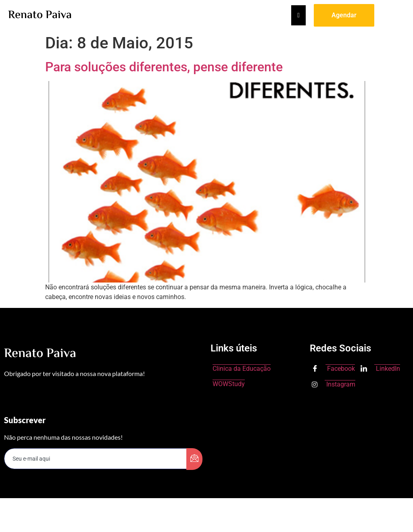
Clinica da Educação (242, 369)
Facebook (333, 369)
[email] (96, 459)
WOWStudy (229, 384)
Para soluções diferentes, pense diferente (164, 67)
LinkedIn (380, 369)
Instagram (334, 384)
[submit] (194, 459)
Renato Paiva (40, 15)
